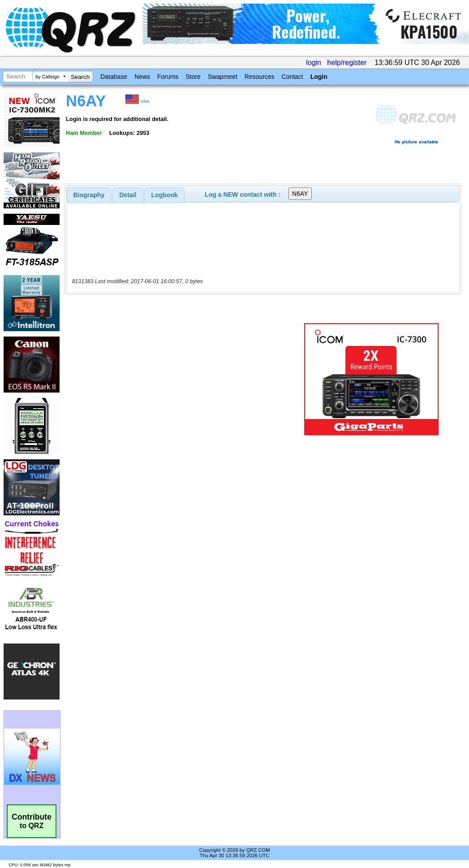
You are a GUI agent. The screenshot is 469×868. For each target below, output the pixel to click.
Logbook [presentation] (165, 195)
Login (319, 77)
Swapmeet (223, 77)
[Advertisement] (180, 379)
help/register (347, 63)
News (142, 77)
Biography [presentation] (89, 195)
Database (114, 77)
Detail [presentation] (128, 195)
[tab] (89, 195)
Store (193, 77)
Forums (168, 77)
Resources (260, 77)
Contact (292, 77)
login (314, 63)
